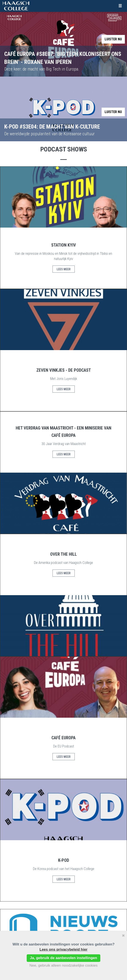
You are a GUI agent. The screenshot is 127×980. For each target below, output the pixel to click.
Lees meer (64, 269)
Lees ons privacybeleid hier (64, 949)
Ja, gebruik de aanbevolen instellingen (63, 958)
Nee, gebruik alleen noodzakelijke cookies (64, 965)
